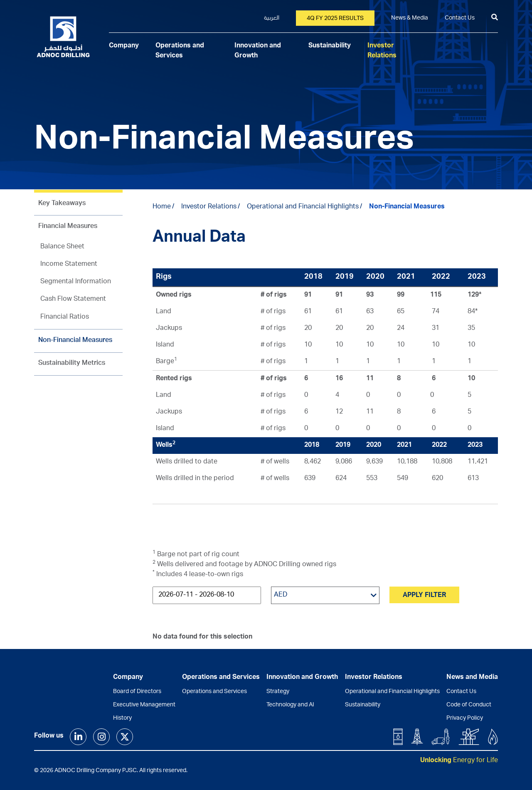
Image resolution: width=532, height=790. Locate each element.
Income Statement (69, 265)
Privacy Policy (465, 718)
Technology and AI (290, 705)
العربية (272, 18)
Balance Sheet (62, 247)
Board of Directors (137, 692)
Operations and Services (214, 692)
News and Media (472, 678)
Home (162, 207)
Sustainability (330, 46)
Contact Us (460, 18)
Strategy (278, 692)
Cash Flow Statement (73, 300)
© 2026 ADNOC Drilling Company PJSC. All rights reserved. (111, 771)
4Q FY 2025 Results (335, 19)
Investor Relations (209, 207)
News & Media (410, 18)
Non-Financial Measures (75, 341)
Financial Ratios (65, 317)
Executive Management (144, 705)
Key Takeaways (62, 204)
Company (124, 46)
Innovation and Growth (302, 678)
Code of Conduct (469, 705)
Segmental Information (76, 282)
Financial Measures (68, 227)
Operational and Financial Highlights (303, 207)
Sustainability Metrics (72, 364)
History (122, 718)
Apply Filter (424, 596)
